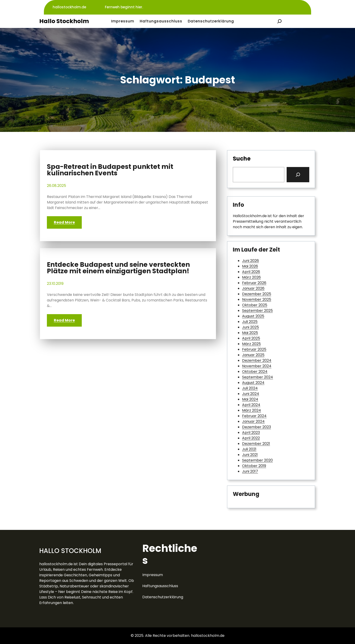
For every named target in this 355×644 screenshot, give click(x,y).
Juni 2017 (250, 471)
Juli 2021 (249, 449)
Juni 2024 (251, 394)
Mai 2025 (250, 333)
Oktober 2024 (255, 372)
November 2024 (257, 366)
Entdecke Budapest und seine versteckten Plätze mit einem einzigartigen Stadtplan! (118, 268)
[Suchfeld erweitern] (279, 21)
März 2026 (251, 277)
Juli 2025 (250, 322)
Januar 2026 (253, 288)
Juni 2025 (250, 327)
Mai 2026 (250, 266)
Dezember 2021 (256, 444)
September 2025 (257, 311)
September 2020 (257, 460)
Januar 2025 (253, 355)
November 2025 (257, 299)
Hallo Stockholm (64, 21)
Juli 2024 (250, 388)
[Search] (298, 175)
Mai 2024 (250, 399)
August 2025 (253, 316)
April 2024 (251, 405)
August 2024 (253, 383)
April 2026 (251, 272)
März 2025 (251, 344)
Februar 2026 (254, 283)
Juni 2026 (250, 261)
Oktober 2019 (254, 466)
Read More (64, 222)
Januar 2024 (253, 421)
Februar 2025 (254, 349)
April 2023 (251, 433)
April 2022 (251, 438)
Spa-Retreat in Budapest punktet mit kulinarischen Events (110, 170)
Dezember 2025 (257, 294)
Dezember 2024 (257, 360)
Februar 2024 (254, 416)
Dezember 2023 (256, 427)
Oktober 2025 (255, 305)
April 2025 (251, 338)
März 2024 (252, 410)
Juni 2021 (250, 455)
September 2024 (258, 377)
